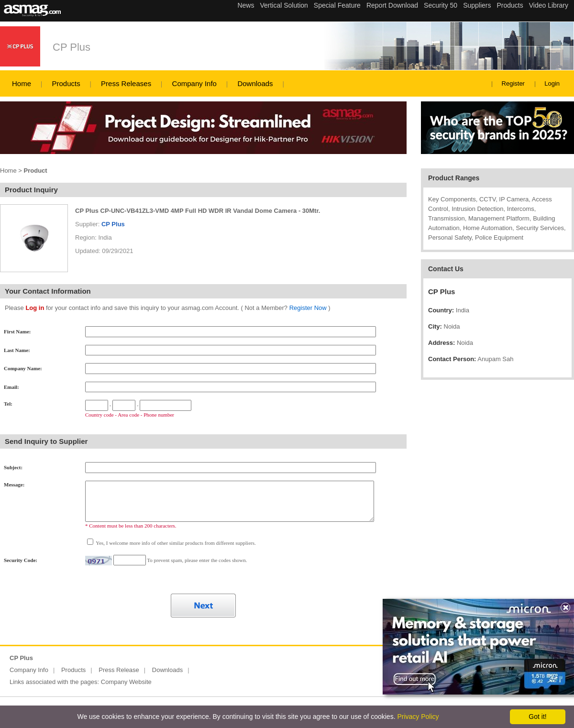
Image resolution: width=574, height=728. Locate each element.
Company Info (194, 83)
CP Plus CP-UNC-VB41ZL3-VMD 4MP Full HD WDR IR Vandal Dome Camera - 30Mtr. (198, 211)
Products (66, 83)
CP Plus (72, 47)
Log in (35, 308)
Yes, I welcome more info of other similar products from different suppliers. (175, 543)
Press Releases (126, 83)
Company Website (126, 682)
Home (22, 83)
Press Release (119, 670)
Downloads (255, 83)
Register (513, 83)
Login (552, 83)
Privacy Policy (418, 717)
